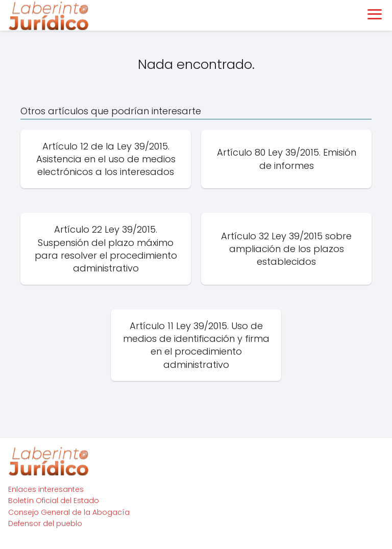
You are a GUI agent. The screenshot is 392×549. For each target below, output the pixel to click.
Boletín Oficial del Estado (54, 501)
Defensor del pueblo (45, 523)
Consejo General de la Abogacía (69, 512)
